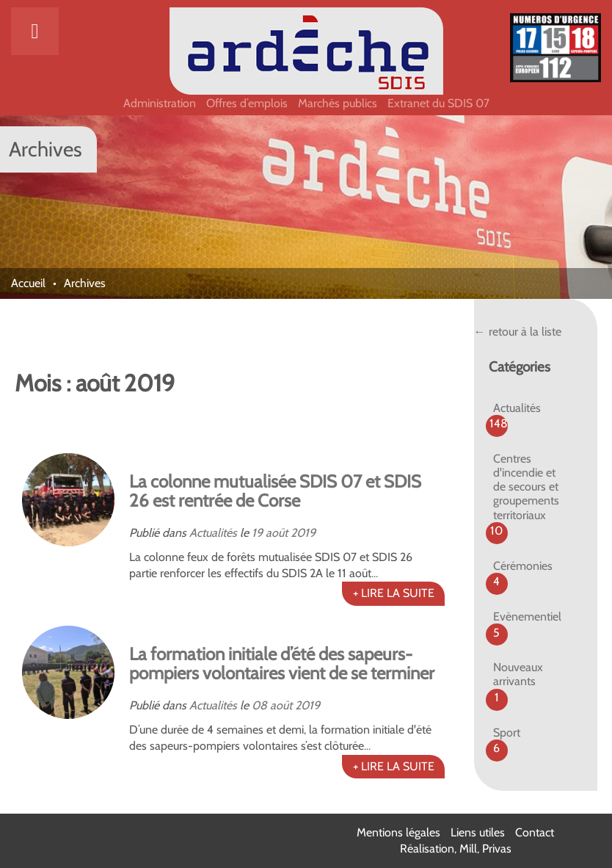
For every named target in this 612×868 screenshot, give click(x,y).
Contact (535, 832)
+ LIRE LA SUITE (394, 593)
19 (257, 533)
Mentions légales (398, 832)
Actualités (213, 533)
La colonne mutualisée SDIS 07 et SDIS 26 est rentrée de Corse (275, 491)
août (277, 533)
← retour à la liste (518, 332)
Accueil (28, 283)
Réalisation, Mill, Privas (456, 849)
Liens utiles (478, 832)
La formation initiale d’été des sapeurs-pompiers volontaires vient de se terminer (282, 663)
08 (259, 705)
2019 (303, 533)
